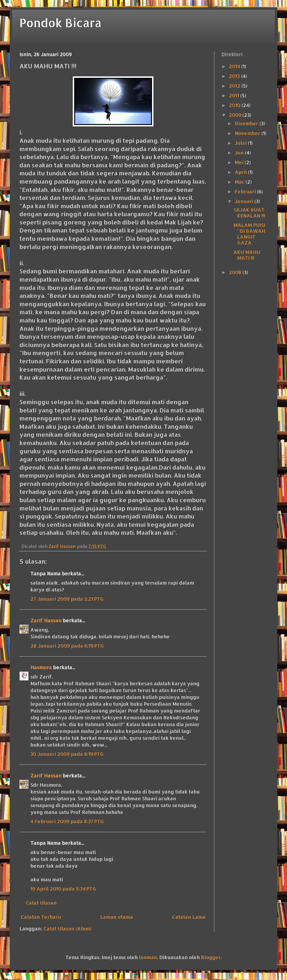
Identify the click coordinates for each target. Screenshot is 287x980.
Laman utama (117, 917)
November (248, 133)
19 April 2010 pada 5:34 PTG (63, 889)
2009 (236, 115)
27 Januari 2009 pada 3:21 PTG (67, 599)
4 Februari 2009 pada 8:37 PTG (67, 821)
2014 (235, 66)
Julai (241, 143)
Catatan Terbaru (41, 917)
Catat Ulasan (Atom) (67, 928)
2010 (235, 105)
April (241, 172)
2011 (235, 95)
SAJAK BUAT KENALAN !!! (249, 213)
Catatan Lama (189, 917)
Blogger (211, 957)
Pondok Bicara (61, 23)
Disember (247, 123)
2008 (236, 272)
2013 (235, 76)
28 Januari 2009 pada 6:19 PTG (67, 646)
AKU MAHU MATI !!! (247, 255)
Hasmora (41, 667)
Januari (245, 201)
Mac (240, 182)
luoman (148, 957)
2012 (235, 86)
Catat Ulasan (41, 903)
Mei (240, 162)
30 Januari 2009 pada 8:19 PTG (67, 754)
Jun (240, 152)
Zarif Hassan (46, 620)
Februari (246, 191)
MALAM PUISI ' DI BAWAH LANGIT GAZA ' (249, 234)
